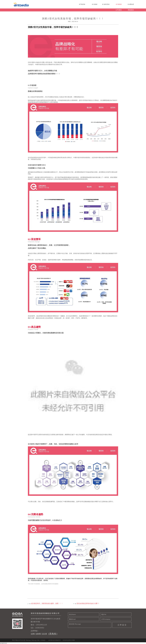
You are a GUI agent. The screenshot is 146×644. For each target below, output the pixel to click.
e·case (91, 5)
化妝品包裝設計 (27, 4)
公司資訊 (119, 10)
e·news (116, 5)
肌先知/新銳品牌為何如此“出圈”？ (88, 603)
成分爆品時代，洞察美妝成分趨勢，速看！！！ (47, 603)
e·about (128, 5)
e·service (103, 5)
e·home (79, 5)
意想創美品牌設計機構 (69, 640)
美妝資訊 (131, 10)
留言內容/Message (90, 625)
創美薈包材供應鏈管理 (55, 640)
